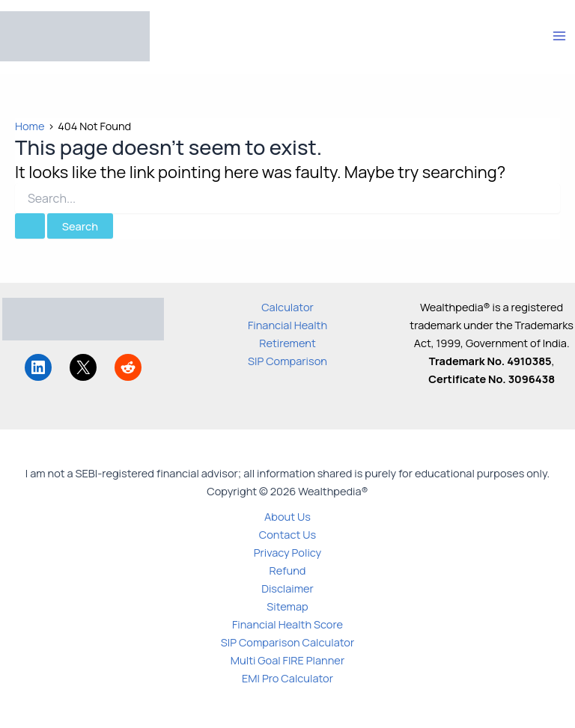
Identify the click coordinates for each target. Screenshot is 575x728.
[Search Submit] (30, 226)
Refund (288, 570)
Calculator (287, 307)
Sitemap (287, 606)
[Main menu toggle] (559, 36)
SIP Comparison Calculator (287, 642)
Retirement (287, 343)
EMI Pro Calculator (287, 678)
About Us (287, 516)
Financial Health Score (287, 624)
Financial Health (287, 325)
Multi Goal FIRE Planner (287, 660)
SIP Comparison (287, 361)
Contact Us (287, 534)
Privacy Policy (288, 552)
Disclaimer (287, 588)
